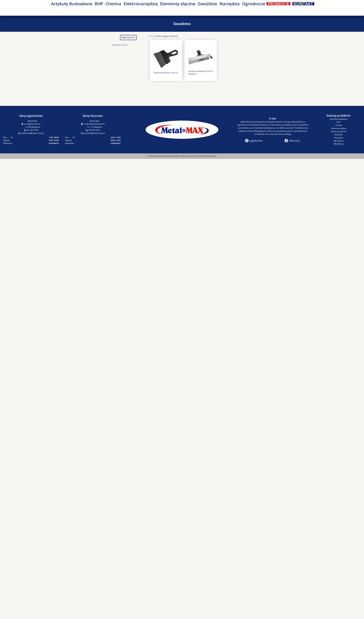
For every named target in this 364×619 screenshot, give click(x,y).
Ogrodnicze (254, 4)
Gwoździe (207, 4)
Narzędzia (230, 4)
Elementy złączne (178, 4)
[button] (128, 38)
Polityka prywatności (207, 156)
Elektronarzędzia (141, 4)
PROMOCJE (278, 4)
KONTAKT (303, 4)
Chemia (113, 4)
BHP (99, 4)
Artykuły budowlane (339, 119)
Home (151, 36)
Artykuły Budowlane (72, 4)
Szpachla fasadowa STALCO (166, 73)
